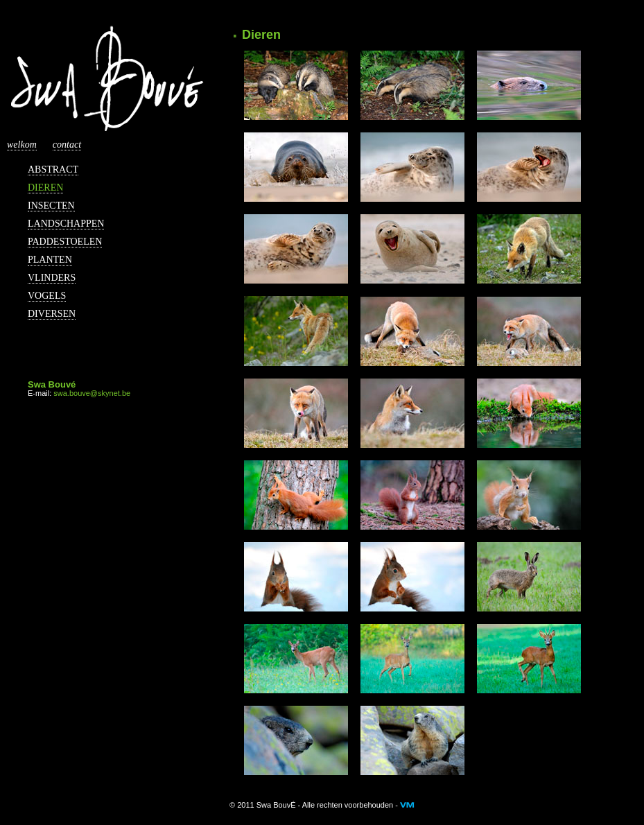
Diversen (52, 314)
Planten (50, 260)
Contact (67, 145)
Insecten (51, 206)
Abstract (53, 170)
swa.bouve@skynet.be (92, 393)
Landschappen (66, 224)
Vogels (47, 296)
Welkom (22, 145)
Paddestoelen (65, 242)
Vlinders (52, 278)
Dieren (45, 188)
